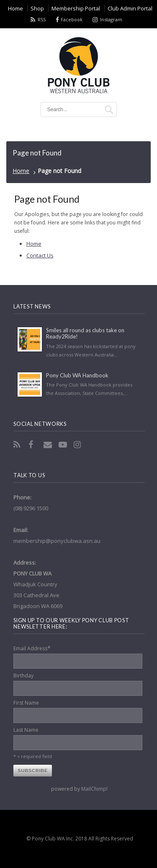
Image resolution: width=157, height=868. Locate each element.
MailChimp (94, 789)
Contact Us (40, 255)
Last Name (26, 730)
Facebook (72, 19)
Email (49, 445)
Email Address (32, 648)
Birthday (23, 676)
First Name (26, 703)
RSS (42, 19)
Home (21, 171)
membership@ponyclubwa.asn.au (57, 541)
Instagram (111, 19)
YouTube (64, 445)
